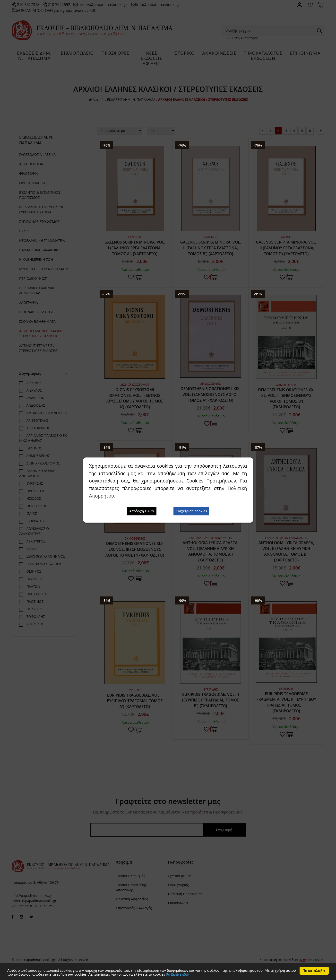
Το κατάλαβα (314, 970)
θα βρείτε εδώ (210, 974)
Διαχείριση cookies (191, 511)
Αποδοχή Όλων (142, 511)
